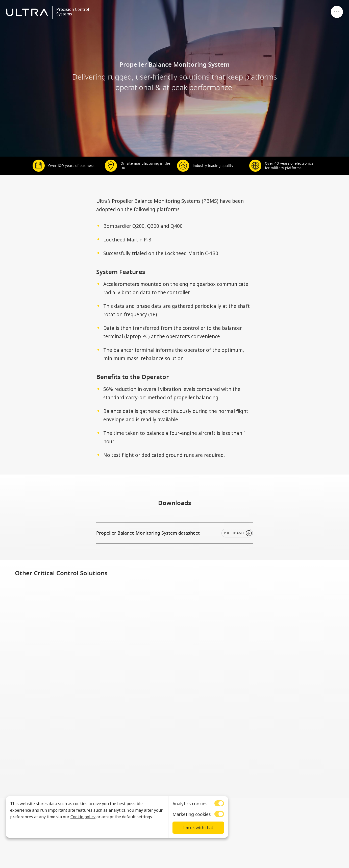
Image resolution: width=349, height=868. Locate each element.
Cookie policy (83, 817)
